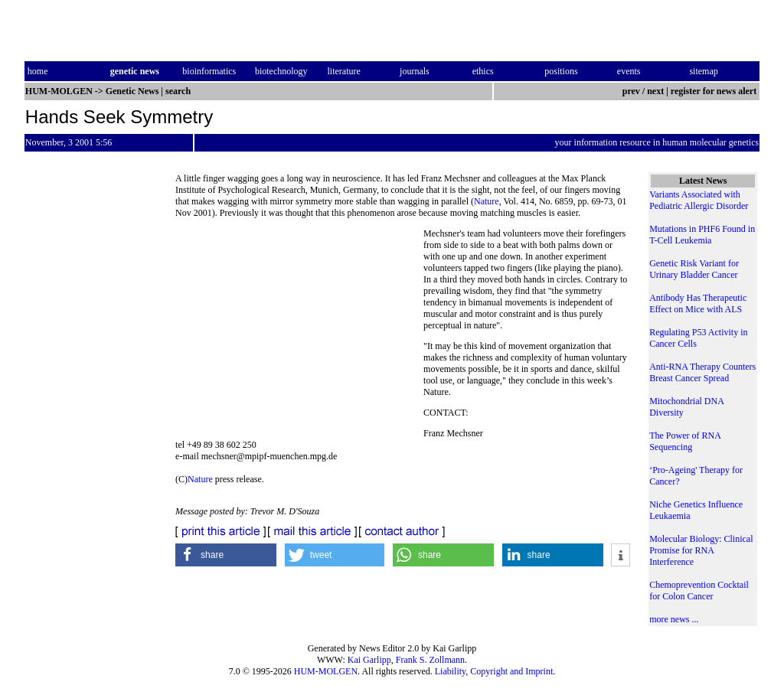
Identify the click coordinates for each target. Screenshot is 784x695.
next (655, 91)
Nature (487, 201)
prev (631, 91)
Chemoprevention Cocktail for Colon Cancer (699, 591)
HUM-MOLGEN (326, 671)
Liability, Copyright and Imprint (494, 671)
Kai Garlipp (369, 660)
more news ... (674, 619)
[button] (226, 555)
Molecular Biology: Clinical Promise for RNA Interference (701, 550)
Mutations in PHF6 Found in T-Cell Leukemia (702, 235)
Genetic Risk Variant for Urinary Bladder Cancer (694, 269)
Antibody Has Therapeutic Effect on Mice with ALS (698, 303)
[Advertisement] (299, 333)
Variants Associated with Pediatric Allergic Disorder (699, 200)
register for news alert (715, 91)
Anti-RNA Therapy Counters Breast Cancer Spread (702, 372)
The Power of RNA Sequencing (685, 441)
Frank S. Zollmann (430, 660)
